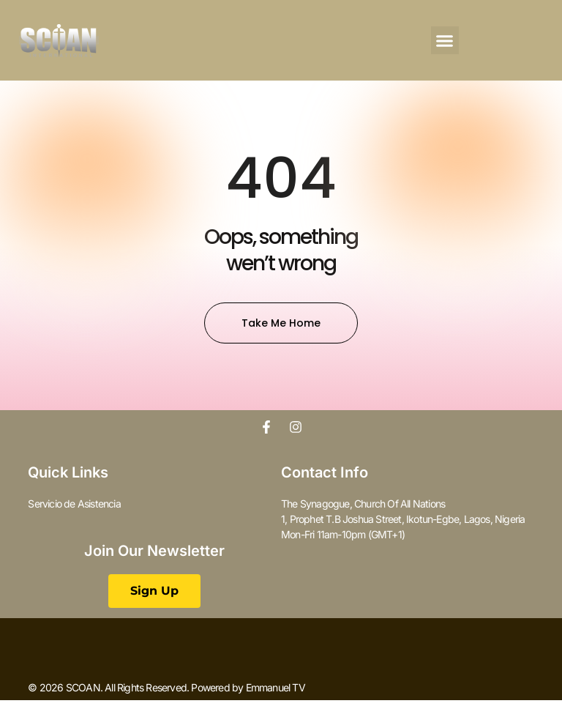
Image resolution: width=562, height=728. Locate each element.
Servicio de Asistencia (74, 504)
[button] (445, 40)
